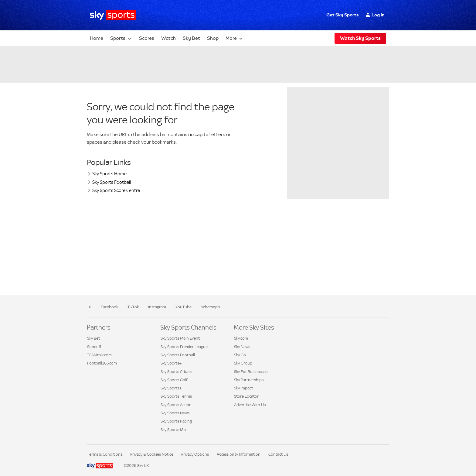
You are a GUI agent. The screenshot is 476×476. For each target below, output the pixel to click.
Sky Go (240, 355)
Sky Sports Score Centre (116, 190)
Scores (147, 38)
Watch (168, 38)
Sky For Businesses (251, 372)
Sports (118, 38)
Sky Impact (243, 388)
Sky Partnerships (249, 380)
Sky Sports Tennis (176, 396)
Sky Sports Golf (174, 380)
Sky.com (241, 338)
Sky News (242, 347)
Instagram (157, 307)
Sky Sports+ (171, 363)
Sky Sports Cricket (176, 372)
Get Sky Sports (342, 15)
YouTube (184, 307)
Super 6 (94, 347)
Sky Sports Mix (173, 430)
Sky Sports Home (109, 174)
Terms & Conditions (105, 454)
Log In (378, 15)
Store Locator (246, 396)
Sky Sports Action (176, 405)
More (231, 38)
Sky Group (243, 363)
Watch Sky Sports (360, 38)
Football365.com (102, 363)
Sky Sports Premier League (184, 347)
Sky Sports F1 (172, 388)
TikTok (133, 307)
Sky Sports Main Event (180, 338)
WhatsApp (211, 307)
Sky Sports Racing (176, 421)
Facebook (109, 307)
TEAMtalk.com (99, 355)
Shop (213, 38)
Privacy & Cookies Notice (152, 454)
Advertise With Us (250, 405)
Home (97, 38)
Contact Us (278, 454)
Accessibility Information (239, 454)
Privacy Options (195, 454)
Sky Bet (191, 38)
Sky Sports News (175, 413)
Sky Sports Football (112, 182)
